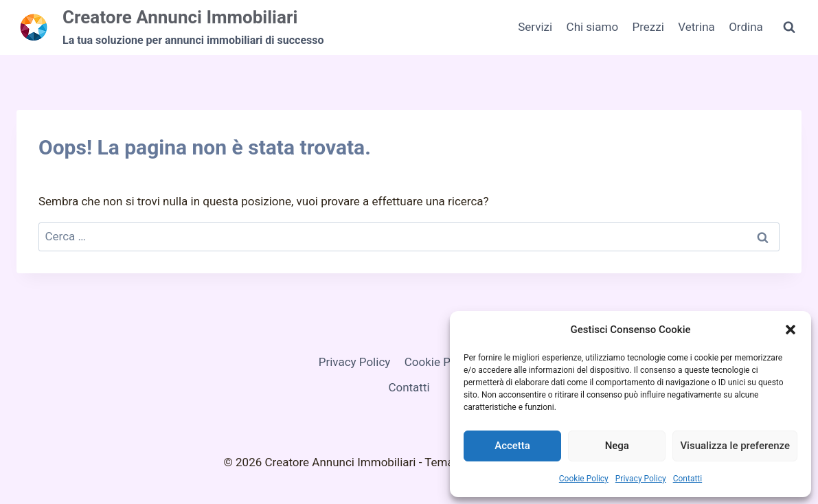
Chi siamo (593, 27)
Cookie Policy (584, 479)
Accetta (512, 446)
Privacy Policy (641, 479)
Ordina (746, 27)
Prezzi (648, 27)
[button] (791, 330)
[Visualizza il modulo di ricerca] (789, 27)
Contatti (688, 479)
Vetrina (696, 27)
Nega (617, 446)
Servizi (535, 27)
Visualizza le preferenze (735, 446)
